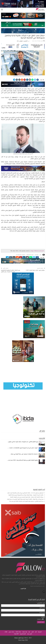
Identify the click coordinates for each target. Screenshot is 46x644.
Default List (40, 619)
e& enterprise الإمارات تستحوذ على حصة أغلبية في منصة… (24, 454)
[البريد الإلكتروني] (23, 606)
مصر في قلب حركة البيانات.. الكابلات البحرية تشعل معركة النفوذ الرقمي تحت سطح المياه (25, 499)
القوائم (43, 617)
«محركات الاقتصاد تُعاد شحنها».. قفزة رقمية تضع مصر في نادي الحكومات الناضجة (27, 497)
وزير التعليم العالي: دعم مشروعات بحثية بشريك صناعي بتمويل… (22, 442)
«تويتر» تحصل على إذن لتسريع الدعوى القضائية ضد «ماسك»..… (23, 448)
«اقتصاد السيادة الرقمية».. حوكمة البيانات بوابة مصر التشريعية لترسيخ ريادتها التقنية (26, 495)
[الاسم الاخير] (23, 615)
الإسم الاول (42, 608)
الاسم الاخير (42, 612)
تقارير (33, 632)
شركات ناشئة (18, 632)
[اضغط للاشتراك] (41, 622)
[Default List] (43, 619)
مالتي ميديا (30, 634)
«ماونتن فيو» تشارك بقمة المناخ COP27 (35, 270)
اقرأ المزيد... (23, 589)
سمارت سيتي (11, 632)
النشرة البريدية (23, 634)
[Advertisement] (23, 476)
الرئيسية (40, 632)
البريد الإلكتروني (41, 603)
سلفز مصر (37, 255)
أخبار (36, 632)
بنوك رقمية (25, 632)
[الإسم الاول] (23, 610)
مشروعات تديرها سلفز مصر (21, 255)
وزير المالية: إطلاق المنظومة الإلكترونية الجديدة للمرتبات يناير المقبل (10, 271)
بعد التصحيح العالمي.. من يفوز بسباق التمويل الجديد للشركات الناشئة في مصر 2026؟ (26, 501)
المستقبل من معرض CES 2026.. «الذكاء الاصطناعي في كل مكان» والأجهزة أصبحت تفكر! (25, 493)
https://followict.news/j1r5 (38, 251)
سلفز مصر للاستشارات (30, 255)
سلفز (41, 255)
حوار (29, 632)
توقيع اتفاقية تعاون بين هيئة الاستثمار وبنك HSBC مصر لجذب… (22, 460)
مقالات (6, 632)
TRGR (26, 640)
